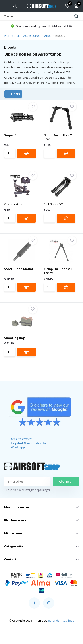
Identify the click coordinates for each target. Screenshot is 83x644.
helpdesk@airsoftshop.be (25, 443)
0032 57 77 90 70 (21, 439)
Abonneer (66, 481)
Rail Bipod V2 (53, 204)
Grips (48, 36)
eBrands (54, 621)
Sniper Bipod (14, 135)
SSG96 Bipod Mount (19, 269)
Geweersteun (14, 204)
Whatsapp (18, 447)
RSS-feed (68, 621)
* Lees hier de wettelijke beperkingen (27, 490)
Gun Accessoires (28, 36)
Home (9, 36)
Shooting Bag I (15, 338)
